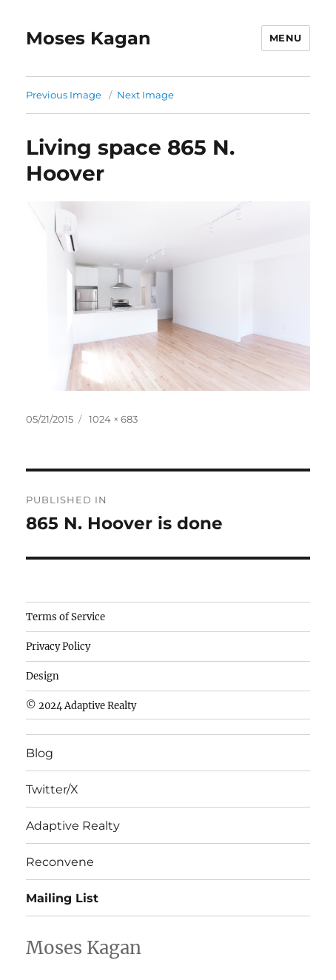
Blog (40, 753)
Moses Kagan (88, 38)
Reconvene (60, 862)
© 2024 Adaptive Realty (81, 706)
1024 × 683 (113, 419)
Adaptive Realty (73, 826)
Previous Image (64, 95)
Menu (286, 38)
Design (43, 676)
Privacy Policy (58, 647)
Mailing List (62, 898)
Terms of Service (65, 617)
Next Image (145, 95)
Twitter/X (52, 789)
